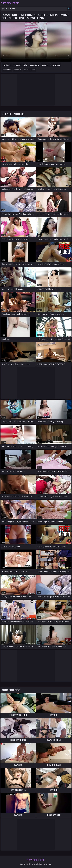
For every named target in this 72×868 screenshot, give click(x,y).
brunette (18, 70)
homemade (55, 65)
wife (25, 65)
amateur (17, 65)
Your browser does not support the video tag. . (36, 42)
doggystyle (34, 65)
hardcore (7, 65)
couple (45, 65)
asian (26, 70)
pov (33, 70)
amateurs (7, 70)
